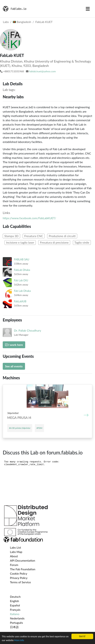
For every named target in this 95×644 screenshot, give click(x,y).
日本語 (14, 627)
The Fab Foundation (23, 569)
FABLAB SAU (22, 259)
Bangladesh (22, 22)
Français (15, 610)
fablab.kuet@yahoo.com (42, 71)
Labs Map (16, 552)
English (15, 601)
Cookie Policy (19, 573)
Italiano (15, 614)
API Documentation (23, 560)
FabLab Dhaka (22, 270)
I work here (14, 345)
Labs (6, 22)
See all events (14, 366)
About (14, 556)
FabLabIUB (20, 301)
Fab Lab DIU (21, 280)
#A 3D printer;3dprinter (20, 428)
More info (19, 640)
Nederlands (17, 618)
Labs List (16, 547)
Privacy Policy (19, 578)
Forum (14, 565)
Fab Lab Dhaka (22, 291)
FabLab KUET (44, 22)
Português (16, 623)
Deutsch (15, 597)
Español (15, 605)
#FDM (40, 428)
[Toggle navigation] (88, 9)
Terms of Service (20, 582)
